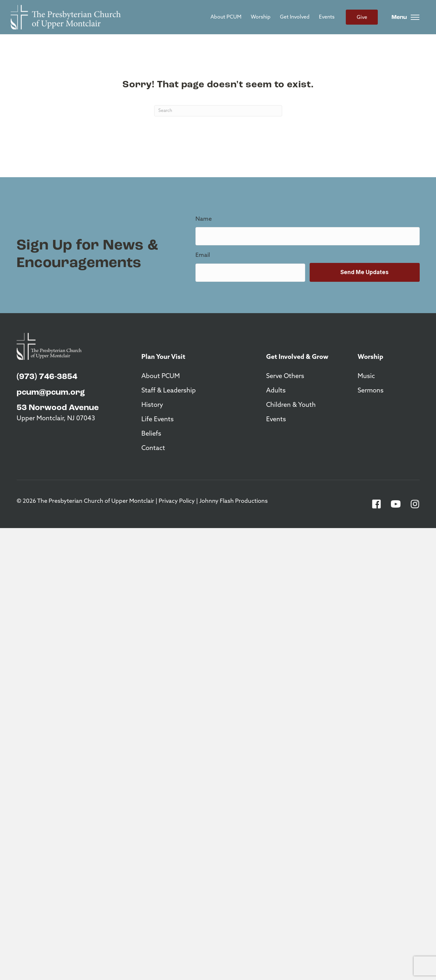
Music (366, 376)
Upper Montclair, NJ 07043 (56, 419)
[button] (377, 504)
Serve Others (285, 376)
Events (327, 17)
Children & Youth (291, 405)
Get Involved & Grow (297, 357)
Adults (276, 391)
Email (203, 255)
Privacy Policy (177, 501)
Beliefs (151, 434)
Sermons (371, 391)
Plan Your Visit (163, 357)
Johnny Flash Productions (234, 501)
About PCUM (226, 17)
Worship (261, 17)
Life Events (158, 420)
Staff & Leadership (169, 391)
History (152, 405)
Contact (153, 448)
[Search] (218, 111)
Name (204, 219)
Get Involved (295, 17)
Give (362, 18)
